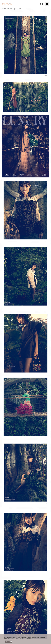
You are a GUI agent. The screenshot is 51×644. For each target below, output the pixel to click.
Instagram (40, 4)
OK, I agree (9, 642)
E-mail (43, 4)
